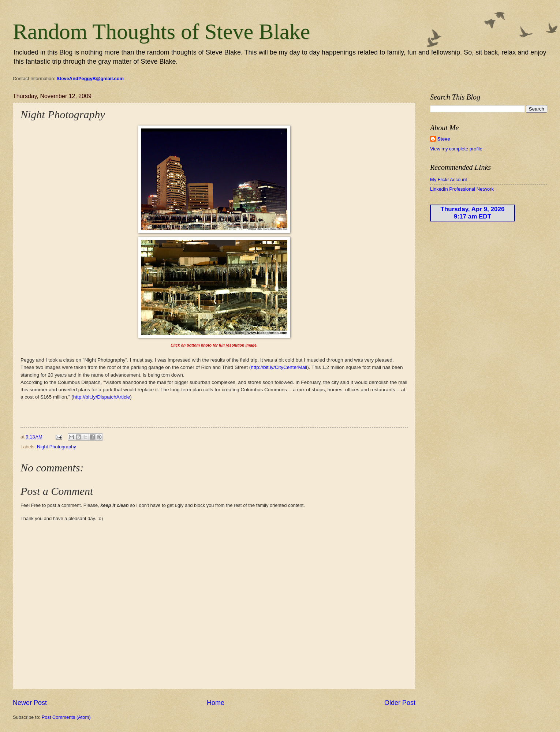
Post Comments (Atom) (66, 717)
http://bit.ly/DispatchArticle (102, 397)
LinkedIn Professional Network (462, 189)
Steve (444, 139)
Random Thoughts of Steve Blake (161, 31)
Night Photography (57, 447)
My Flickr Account (449, 180)
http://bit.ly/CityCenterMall (279, 367)
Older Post (400, 703)
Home (216, 703)
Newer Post (30, 703)
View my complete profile (456, 149)
